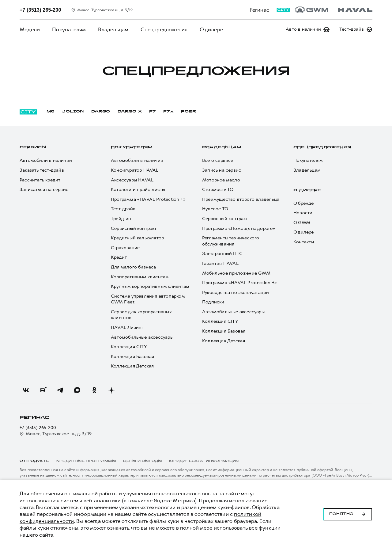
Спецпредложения (164, 29)
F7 (153, 112)
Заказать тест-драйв (42, 170)
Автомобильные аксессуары (142, 337)
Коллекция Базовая (132, 357)
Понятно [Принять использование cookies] (348, 514)
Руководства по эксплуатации (236, 293)
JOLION (73, 112)
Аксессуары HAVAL (132, 180)
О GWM (302, 223)
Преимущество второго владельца (241, 199)
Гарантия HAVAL (220, 263)
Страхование (125, 248)
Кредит (119, 257)
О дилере (211, 29)
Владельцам (113, 29)
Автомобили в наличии (46, 160)
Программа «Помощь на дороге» (239, 228)
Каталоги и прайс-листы (138, 190)
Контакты (304, 242)
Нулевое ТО (215, 209)
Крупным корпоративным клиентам (150, 286)
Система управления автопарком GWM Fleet (148, 299)
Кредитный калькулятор (137, 238)
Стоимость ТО (218, 190)
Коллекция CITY (129, 347)
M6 (51, 112)
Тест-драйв (123, 209)
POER (189, 112)
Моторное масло (221, 180)
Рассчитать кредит (40, 180)
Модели (30, 29)
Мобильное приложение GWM (236, 273)
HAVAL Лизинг (127, 327)
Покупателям (69, 29)
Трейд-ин (121, 219)
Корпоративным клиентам (140, 277)
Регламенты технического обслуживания (231, 241)
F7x (168, 112)
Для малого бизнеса (134, 267)
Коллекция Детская (132, 366)
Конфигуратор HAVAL (135, 170)
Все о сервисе (218, 160)
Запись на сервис (222, 170)
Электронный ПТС (222, 254)
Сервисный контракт (134, 228)
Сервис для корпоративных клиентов (141, 315)
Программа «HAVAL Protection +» (148, 199)
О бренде (304, 203)
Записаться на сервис (44, 190)
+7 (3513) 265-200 (38, 428)
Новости (303, 213)
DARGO (101, 112)
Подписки (213, 302)
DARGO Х (130, 112)
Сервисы (33, 147)
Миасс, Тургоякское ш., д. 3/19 (56, 434)
